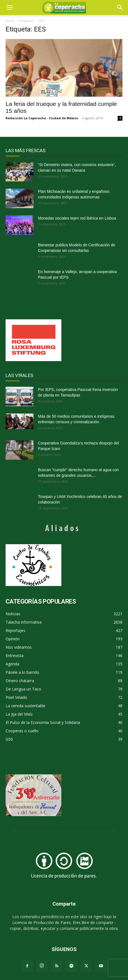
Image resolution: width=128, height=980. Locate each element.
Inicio (10, 21)
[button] (120, 8)
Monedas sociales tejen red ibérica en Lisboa (77, 218)
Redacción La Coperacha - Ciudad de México (42, 118)
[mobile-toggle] (9, 8)
